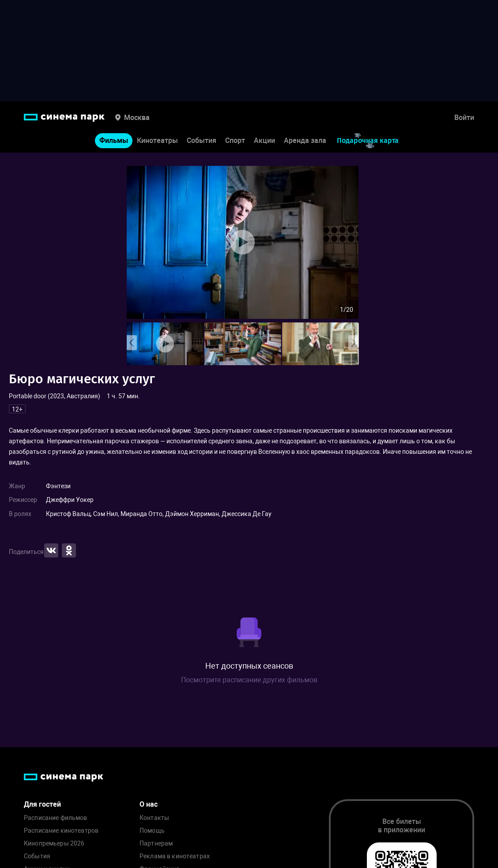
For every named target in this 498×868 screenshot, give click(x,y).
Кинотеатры (157, 140)
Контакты (154, 818)
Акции (264, 140)
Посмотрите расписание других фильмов (249, 680)
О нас (149, 804)
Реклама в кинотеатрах (175, 856)
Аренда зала (305, 140)
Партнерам (156, 844)
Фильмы (114, 140)
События (202, 140)
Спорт (235, 140)
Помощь (152, 831)
